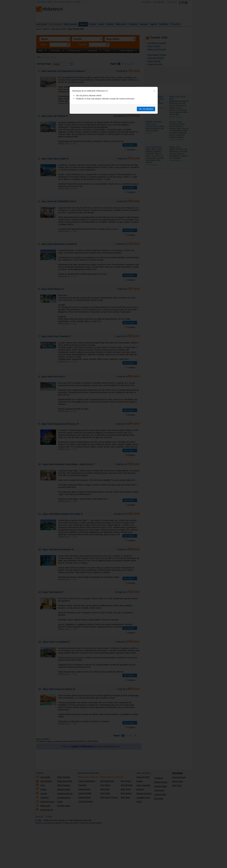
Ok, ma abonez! (146, 109)
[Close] (154, 91)
